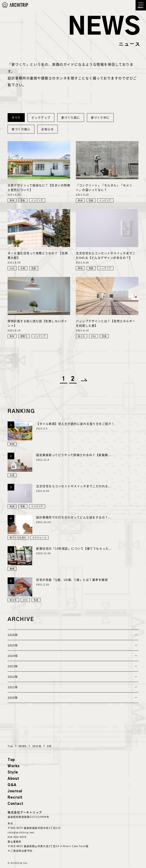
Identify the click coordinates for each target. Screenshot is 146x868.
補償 (12, 569)
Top (11, 760)
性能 (23, 200)
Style (13, 773)
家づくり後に (21, 129)
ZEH (12, 268)
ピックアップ (41, 118)
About (13, 779)
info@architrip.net (21, 832)
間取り (24, 336)
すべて (16, 118)
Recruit (15, 798)
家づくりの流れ (18, 538)
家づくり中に (100, 118)
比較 (23, 268)
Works (14, 766)
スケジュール (39, 538)
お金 (12, 475)
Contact (16, 804)
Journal (15, 791)
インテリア (37, 200)
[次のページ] (83, 379)
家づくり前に (71, 118)
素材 (12, 200)
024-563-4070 (17, 837)
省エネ (82, 336)
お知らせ (48, 129)
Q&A (12, 785)
